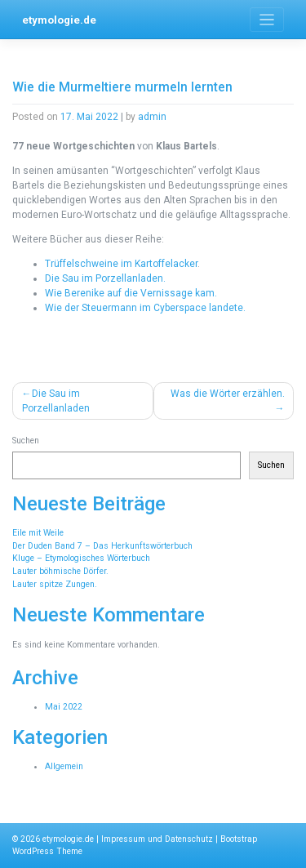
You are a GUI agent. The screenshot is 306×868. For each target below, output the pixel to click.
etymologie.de (59, 20)
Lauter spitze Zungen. (55, 584)
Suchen (26, 441)
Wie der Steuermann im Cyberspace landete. (145, 308)
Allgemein (64, 766)
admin (152, 117)
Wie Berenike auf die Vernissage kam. (131, 293)
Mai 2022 (64, 707)
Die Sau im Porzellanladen (56, 401)
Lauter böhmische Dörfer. (60, 571)
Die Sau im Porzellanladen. (105, 278)
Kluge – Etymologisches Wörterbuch (81, 558)
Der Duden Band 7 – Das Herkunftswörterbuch (102, 546)
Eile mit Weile (38, 533)
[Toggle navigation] (267, 20)
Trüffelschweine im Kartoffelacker (121, 264)
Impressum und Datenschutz (157, 839)
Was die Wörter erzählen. (228, 394)
